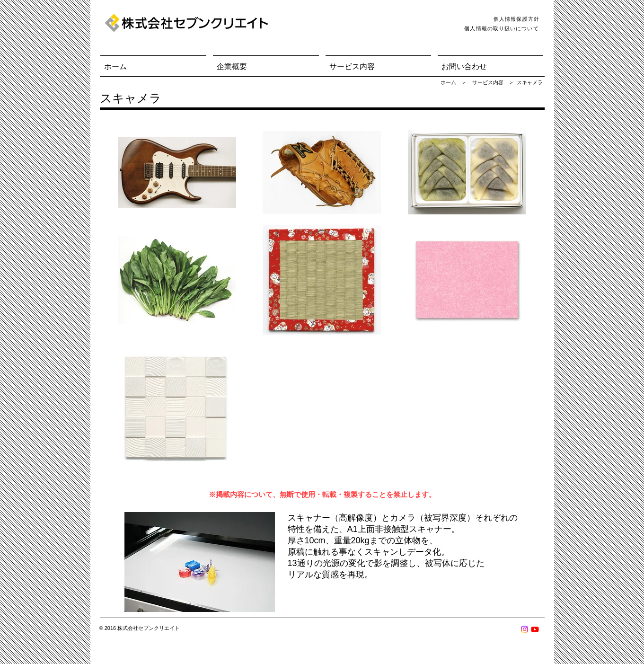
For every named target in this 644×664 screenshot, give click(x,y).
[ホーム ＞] (454, 83)
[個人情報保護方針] (518, 19)
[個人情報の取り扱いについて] (503, 28)
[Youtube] (535, 629)
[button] (266, 62)
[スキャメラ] (530, 83)
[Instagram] (525, 629)
